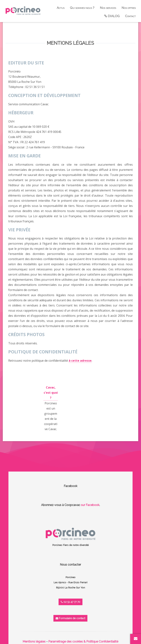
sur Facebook (90, 505)
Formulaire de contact (70, 618)
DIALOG (112, 16)
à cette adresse (80, 361)
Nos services (108, 8)
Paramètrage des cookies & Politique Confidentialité (83, 642)
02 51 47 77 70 (70, 602)
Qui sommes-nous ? (82, 8)
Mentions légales (34, 642)
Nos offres (129, 8)
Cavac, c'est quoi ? (51, 393)
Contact (130, 16)
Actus (61, 8)
